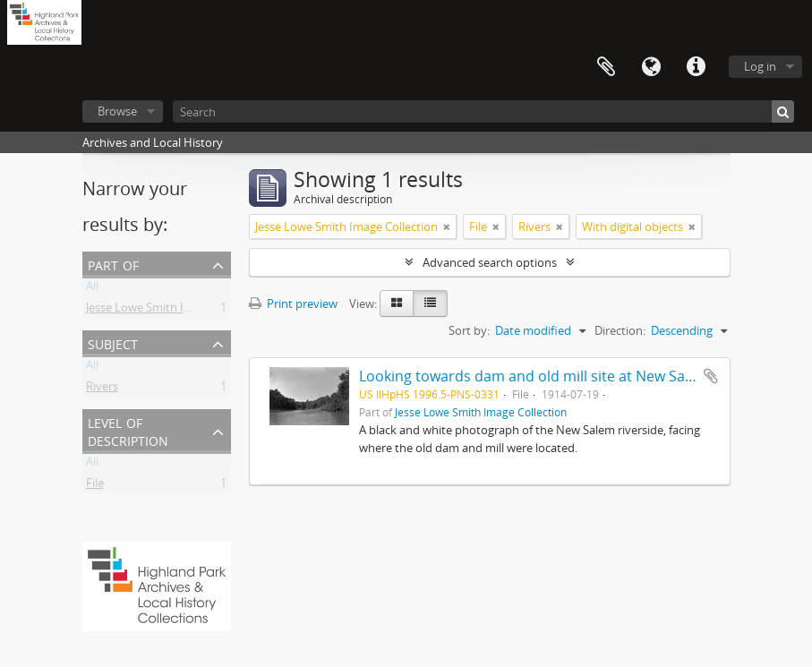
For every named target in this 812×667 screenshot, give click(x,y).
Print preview (293, 304)
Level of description (128, 430)
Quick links (696, 67)
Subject (113, 342)
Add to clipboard (711, 376)
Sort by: (469, 330)
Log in (760, 66)
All (92, 289)
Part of (113, 264)
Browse (117, 111)
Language (651, 67)
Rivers (102, 389)
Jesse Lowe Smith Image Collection (177, 311)
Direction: (620, 330)
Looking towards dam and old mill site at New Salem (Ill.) (548, 376)
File (95, 486)
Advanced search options (490, 262)
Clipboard (606, 67)
